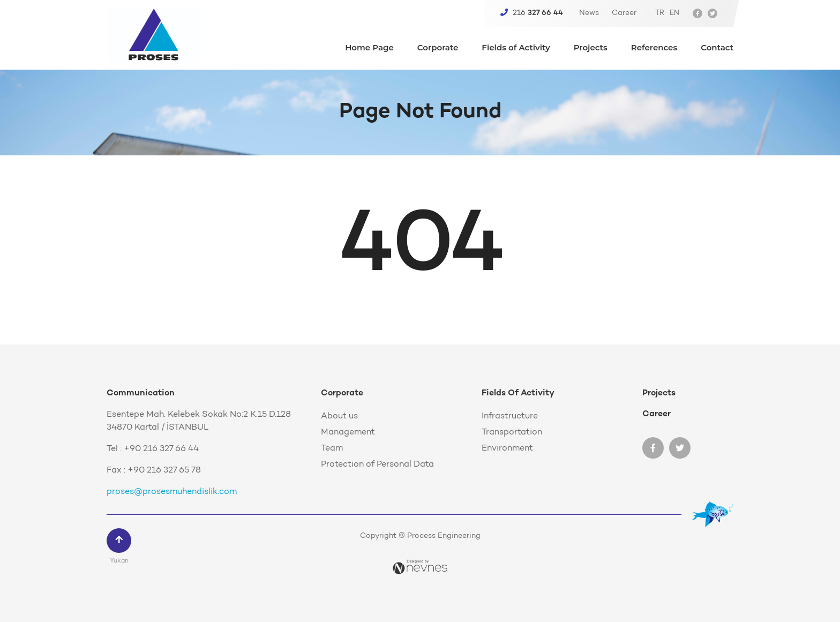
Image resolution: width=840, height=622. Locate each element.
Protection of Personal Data (377, 464)
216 (532, 13)
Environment (507, 448)
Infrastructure (510, 416)
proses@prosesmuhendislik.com (172, 492)
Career (624, 13)
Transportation (512, 432)
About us (339, 416)
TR (660, 13)
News (589, 13)
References (654, 48)
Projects (591, 48)
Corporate (438, 48)
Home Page (369, 48)
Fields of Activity (516, 48)
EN (674, 13)
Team (332, 448)
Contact (717, 48)
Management (348, 432)
